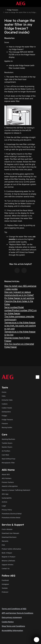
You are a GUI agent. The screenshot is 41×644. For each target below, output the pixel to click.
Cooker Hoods (7, 408)
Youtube (5, 588)
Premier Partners (8, 482)
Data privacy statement (12, 617)
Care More (5, 455)
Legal (4, 506)
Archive (4, 502)
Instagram (5, 584)
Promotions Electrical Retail (12, 514)
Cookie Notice (8, 622)
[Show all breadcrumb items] (3, 10)
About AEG (6, 474)
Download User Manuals (10, 533)
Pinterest (5, 592)
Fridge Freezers (7, 419)
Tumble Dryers (7, 443)
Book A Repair (7, 553)
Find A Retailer (7, 529)
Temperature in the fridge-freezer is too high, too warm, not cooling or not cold (20, 325)
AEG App (5, 494)
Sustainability (7, 498)
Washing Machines (8, 439)
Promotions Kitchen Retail (11, 517)
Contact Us (6, 568)
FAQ (3, 545)
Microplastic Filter (8, 463)
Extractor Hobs (7, 400)
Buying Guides (7, 427)
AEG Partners (7, 478)
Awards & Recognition (10, 486)
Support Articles (8, 564)
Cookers (5, 404)
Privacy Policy (7, 510)
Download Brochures (9, 537)
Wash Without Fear (9, 459)
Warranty (5, 541)
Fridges (4, 416)
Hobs (4, 396)
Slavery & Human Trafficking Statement (16, 490)
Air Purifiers (6, 451)
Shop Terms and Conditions (13, 626)
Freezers (5, 423)
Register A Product (8, 557)
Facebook (5, 580)
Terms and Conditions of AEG (14, 609)
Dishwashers (6, 412)
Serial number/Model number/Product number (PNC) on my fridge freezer (20, 310)
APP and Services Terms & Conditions (17, 613)
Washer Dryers (7, 447)
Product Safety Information (11, 549)
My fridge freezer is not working (19, 298)
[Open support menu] (37, 640)
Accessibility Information (12, 630)
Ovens (4, 392)
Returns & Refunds (8, 561)
